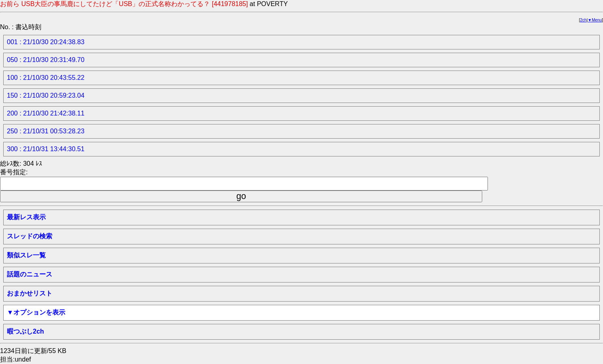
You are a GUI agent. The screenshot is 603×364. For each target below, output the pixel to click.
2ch (584, 20)
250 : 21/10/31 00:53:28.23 (46, 131)
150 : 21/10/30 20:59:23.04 (46, 95)
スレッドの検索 (30, 236)
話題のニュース (30, 274)
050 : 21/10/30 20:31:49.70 (46, 60)
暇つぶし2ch (26, 331)
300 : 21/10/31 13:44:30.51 (46, 149)
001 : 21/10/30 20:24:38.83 (46, 42)
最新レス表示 (26, 217)
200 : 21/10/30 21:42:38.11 (46, 113)
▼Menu (595, 20)
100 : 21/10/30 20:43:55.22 (46, 78)
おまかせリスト (30, 293)
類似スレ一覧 (26, 255)
